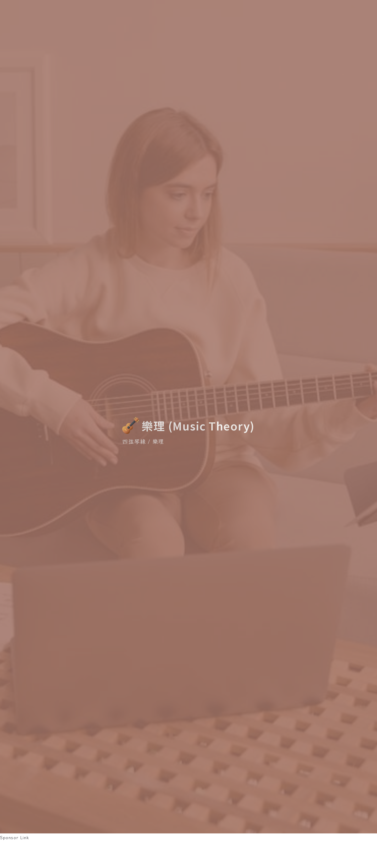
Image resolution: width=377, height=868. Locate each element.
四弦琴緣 (134, 441)
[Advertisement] (95, 853)
